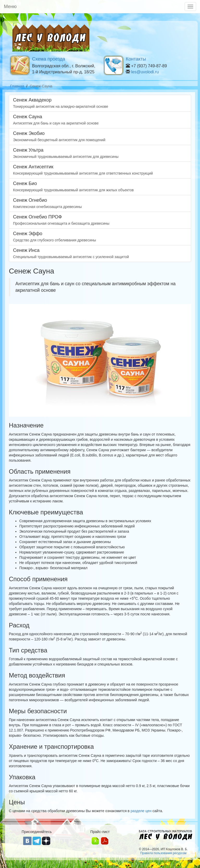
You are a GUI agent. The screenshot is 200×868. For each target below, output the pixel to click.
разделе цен (141, 811)
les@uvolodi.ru (145, 72)
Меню (10, 7)
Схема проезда (49, 59)
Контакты (136, 59)
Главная (17, 86)
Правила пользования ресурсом (163, 853)
